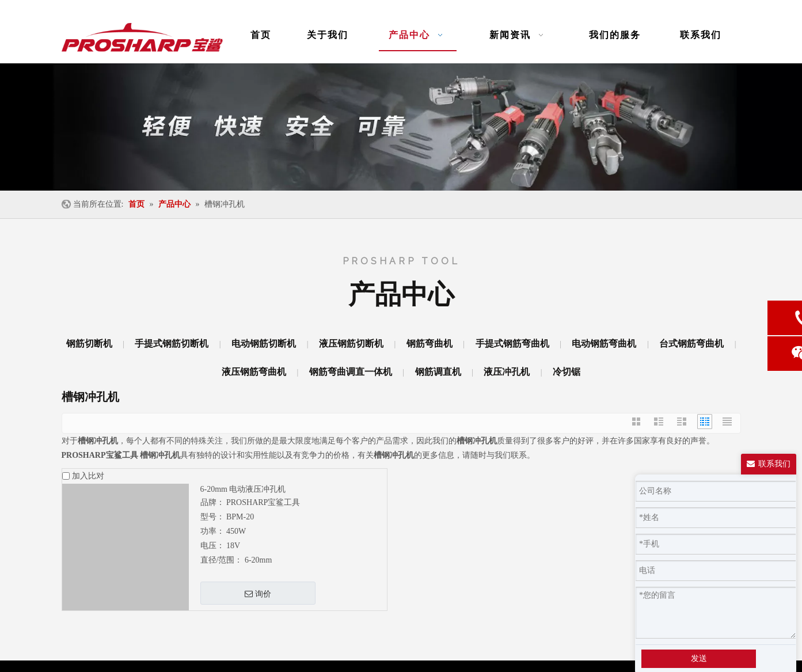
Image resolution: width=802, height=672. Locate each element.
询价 (258, 594)
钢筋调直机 (438, 372)
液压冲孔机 (507, 372)
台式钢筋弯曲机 (691, 343)
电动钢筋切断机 (264, 343)
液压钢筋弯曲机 (254, 372)
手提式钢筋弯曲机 (512, 343)
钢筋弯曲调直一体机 (351, 372)
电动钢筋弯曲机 (604, 343)
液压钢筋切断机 (351, 343)
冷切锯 (567, 372)
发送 (699, 658)
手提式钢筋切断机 (172, 343)
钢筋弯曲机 (429, 343)
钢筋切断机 (89, 343)
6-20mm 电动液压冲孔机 (243, 489)
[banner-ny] (401, 127)
